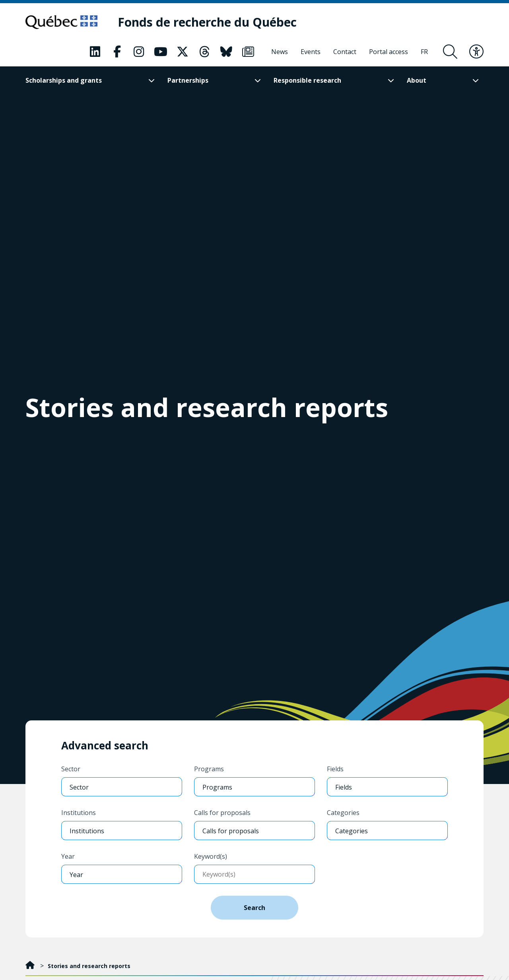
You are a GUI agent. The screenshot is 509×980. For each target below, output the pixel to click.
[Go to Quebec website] (62, 22)
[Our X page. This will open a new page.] (183, 52)
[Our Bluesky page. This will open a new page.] (226, 52)
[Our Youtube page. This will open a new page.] (161, 52)
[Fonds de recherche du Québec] (209, 22)
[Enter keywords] (254, 874)
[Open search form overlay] (450, 52)
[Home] (31, 966)
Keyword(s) (211, 856)
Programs (209, 769)
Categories (343, 813)
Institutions (79, 813)
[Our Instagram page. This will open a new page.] (139, 52)
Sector (71, 769)
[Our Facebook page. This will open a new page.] (117, 52)
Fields (335, 769)
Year (68, 856)
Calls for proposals (222, 813)
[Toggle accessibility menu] (476, 52)
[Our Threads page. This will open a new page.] (204, 52)
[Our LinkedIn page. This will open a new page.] (95, 52)
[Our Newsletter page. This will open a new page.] (248, 52)
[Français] (424, 52)
